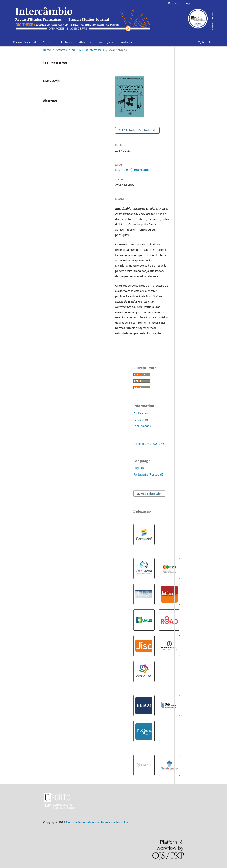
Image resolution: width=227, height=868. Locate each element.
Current (48, 42)
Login (189, 3)
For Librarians (142, 426)
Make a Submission (149, 493)
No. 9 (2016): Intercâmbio (88, 50)
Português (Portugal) (148, 474)
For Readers (141, 413)
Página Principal (24, 42)
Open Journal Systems (149, 444)
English (139, 468)
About (84, 42)
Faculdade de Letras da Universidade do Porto (99, 822)
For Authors (141, 420)
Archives (66, 42)
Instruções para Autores (115, 42)
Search (204, 42)
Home (47, 50)
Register (174, 3)
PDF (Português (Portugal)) (139, 130)
